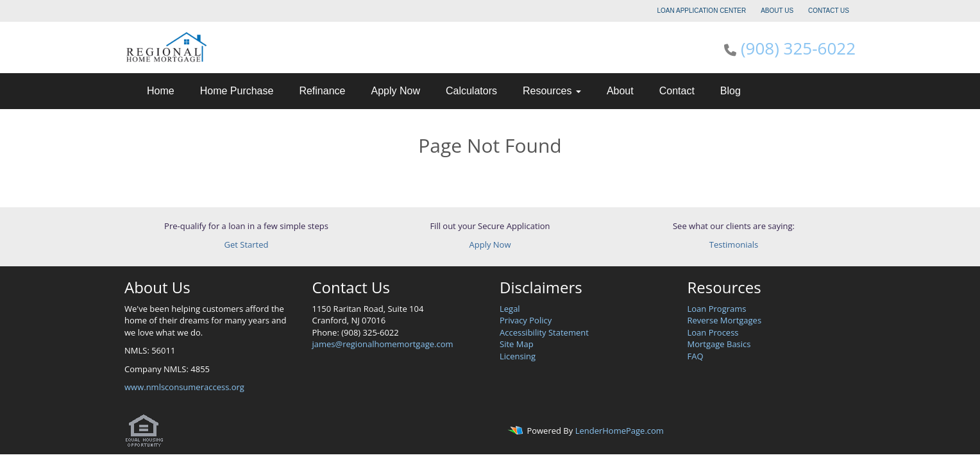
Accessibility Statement (544, 332)
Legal (510, 309)
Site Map (517, 344)
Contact (677, 91)
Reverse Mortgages (725, 320)
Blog (731, 91)
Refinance (322, 91)
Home (161, 91)
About (620, 91)
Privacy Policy (526, 320)
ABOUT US (777, 11)
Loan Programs (717, 309)
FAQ (696, 356)
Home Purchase (237, 91)
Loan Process (713, 332)
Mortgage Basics (719, 344)
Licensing (518, 356)
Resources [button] (552, 91)
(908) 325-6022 (798, 48)
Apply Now (395, 91)
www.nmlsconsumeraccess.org (184, 387)
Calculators (471, 91)
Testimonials (734, 244)
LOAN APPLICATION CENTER (702, 11)
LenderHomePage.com (620, 431)
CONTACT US (829, 11)
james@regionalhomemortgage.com (383, 344)
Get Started (247, 244)
